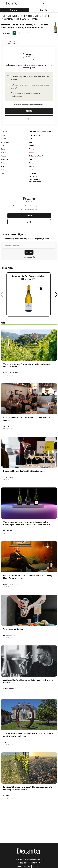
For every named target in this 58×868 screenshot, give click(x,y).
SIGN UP (29, 252)
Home (3, 16)
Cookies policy (23, 863)
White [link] (37, 16)
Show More (29, 257)
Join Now (29, 111)
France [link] (22, 16)
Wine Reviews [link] (12, 16)
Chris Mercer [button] (9, 689)
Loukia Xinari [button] (8, 477)
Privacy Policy (35, 863)
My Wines (6, 33)
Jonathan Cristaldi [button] (11, 584)
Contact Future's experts (34, 859)
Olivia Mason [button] (8, 426)
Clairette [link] (46, 16)
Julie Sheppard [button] (9, 635)
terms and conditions (23, 866)
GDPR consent (38, 866)
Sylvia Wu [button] (7, 796)
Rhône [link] (30, 16)
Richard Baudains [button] (10, 373)
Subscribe (15, 10)
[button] (10, 43)
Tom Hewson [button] (8, 531)
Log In (29, 118)
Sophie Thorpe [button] (9, 742)
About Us (19, 859)
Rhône (31, 153)
